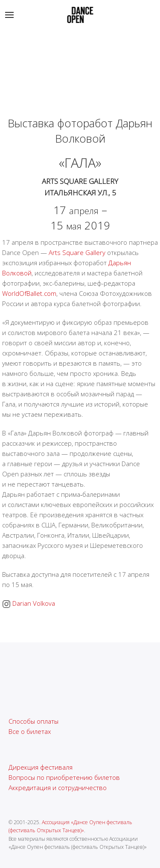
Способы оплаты (33, 721)
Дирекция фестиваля (41, 767)
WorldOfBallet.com (29, 293)
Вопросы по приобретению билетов (64, 777)
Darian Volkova (34, 603)
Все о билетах (30, 731)
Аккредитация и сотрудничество (58, 788)
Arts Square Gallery (77, 252)
